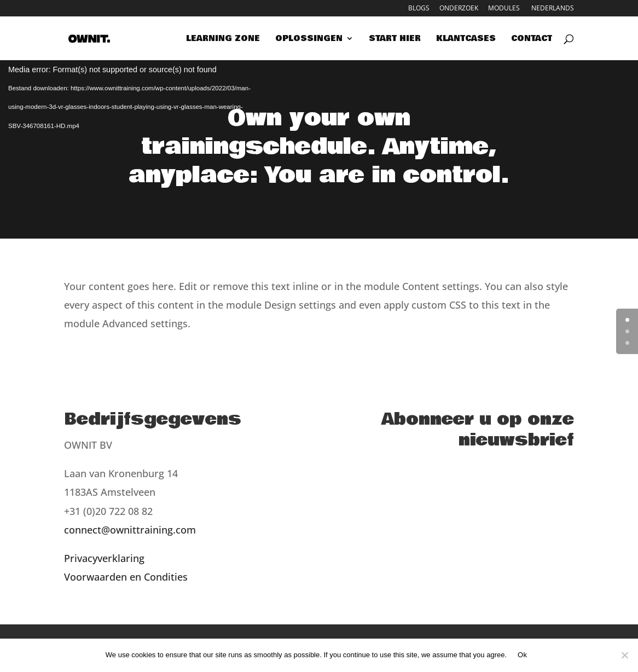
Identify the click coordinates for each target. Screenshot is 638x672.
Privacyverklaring (104, 558)
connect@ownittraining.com (130, 530)
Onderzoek (459, 9)
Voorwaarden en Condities (126, 577)
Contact (532, 39)
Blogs (419, 9)
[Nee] (624, 655)
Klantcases (466, 39)
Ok (522, 655)
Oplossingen (309, 39)
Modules (504, 9)
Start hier (395, 39)
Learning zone (223, 39)
